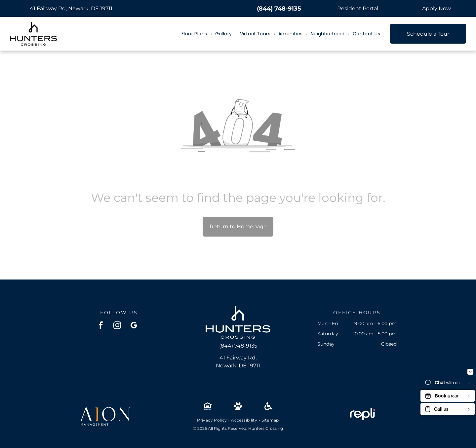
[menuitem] (195, 34)
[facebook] (101, 326)
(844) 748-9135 (279, 9)
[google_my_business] (134, 326)
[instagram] (117, 326)
